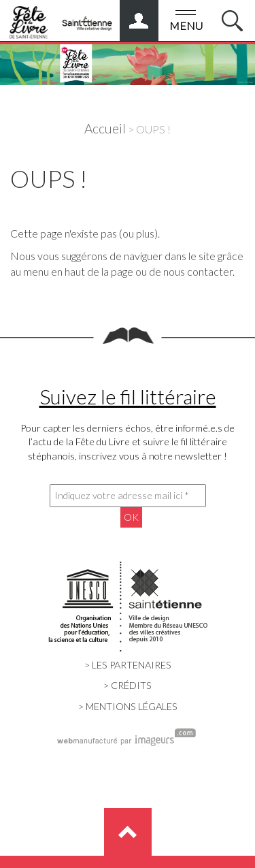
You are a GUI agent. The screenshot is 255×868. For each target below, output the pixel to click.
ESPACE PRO (152, 16)
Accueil (105, 128)
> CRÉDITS (128, 685)
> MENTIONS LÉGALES (128, 706)
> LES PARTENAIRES (128, 665)
